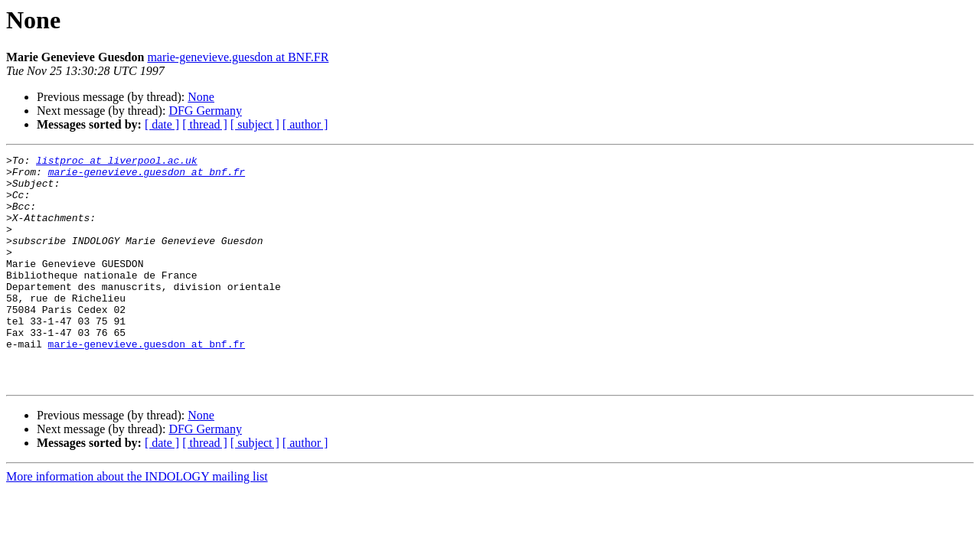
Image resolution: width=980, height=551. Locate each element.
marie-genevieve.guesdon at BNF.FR (238, 57)
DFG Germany (205, 111)
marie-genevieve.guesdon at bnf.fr (147, 176)
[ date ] (162, 124)
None (201, 97)
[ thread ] (205, 124)
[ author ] (305, 124)
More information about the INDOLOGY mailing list (137, 522)
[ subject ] (255, 124)
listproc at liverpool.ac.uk (117, 162)
